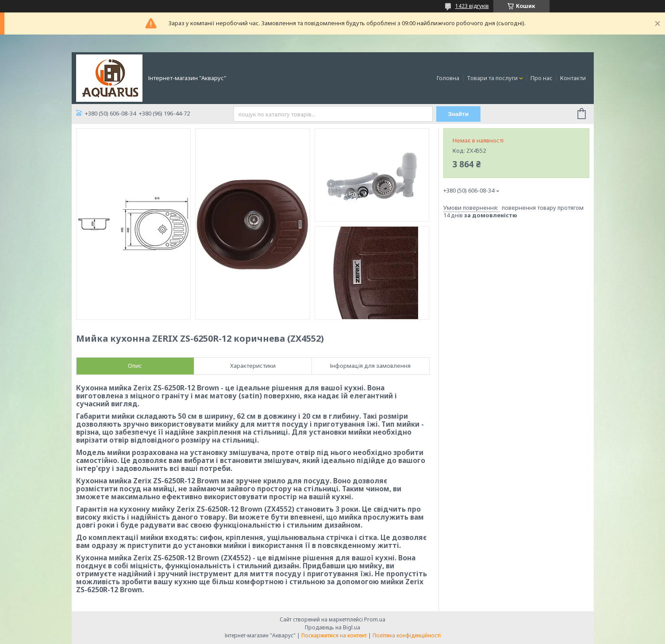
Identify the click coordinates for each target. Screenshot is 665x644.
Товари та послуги (492, 78)
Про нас (542, 78)
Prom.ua (375, 619)
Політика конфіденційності (407, 635)
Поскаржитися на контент (334, 635)
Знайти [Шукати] (458, 114)
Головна (448, 78)
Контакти (573, 78)
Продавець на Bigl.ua (332, 627)
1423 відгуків (472, 6)
